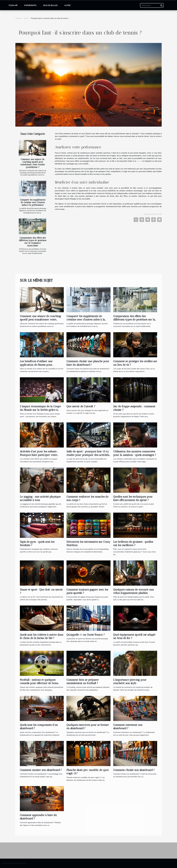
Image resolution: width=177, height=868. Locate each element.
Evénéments (30, 5)
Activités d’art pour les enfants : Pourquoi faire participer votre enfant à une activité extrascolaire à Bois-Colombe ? (41, 457)
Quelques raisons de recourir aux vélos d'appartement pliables (134, 591)
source (139, 161)
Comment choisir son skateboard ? (134, 770)
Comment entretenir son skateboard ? (128, 727)
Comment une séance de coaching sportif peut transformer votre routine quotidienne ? (33, 163)
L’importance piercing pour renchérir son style (130, 681)
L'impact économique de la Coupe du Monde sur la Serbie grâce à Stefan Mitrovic (40, 410)
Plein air (13, 5)
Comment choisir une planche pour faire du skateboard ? (88, 363)
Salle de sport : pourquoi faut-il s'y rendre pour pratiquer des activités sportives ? (88, 455)
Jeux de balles (50, 5)
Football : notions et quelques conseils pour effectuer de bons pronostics (39, 683)
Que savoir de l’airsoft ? (81, 406)
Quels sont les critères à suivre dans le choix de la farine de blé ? (42, 636)
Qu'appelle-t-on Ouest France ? (86, 635)
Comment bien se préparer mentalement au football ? (83, 681)
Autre (67, 5)
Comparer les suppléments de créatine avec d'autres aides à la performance (33, 202)
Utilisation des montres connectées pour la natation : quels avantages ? (135, 453)
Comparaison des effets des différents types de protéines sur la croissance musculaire (33, 242)
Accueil (18, 18)
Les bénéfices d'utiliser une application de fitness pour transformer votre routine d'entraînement (36, 366)
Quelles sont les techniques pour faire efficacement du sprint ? (133, 498)
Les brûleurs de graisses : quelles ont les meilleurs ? (133, 543)
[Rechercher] (152, 5)
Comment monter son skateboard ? (41, 770)
